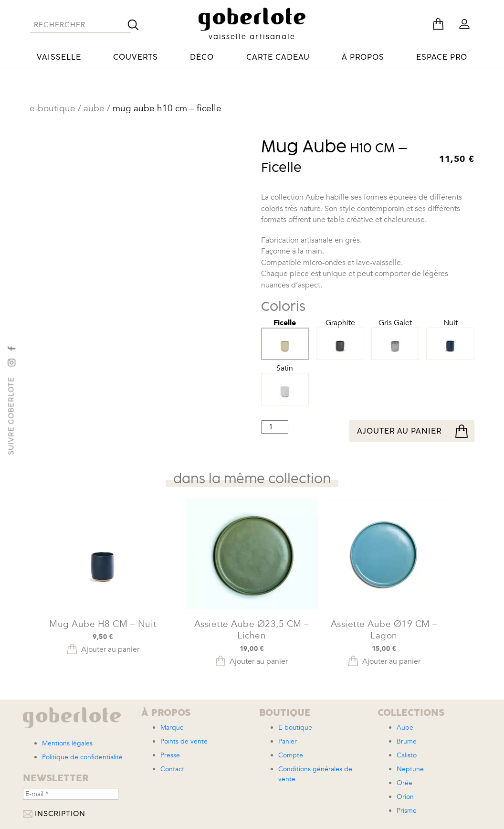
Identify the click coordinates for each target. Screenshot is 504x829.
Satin (285, 379)
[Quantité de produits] (275, 427)
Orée (404, 783)
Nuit (450, 333)
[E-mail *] (71, 794)
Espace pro (442, 57)
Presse (170, 755)
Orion (405, 797)
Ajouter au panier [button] (110, 649)
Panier (288, 741)
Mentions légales (67, 743)
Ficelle (285, 333)
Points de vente (184, 741)
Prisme (407, 811)
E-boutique (52, 108)
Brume (407, 741)
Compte (291, 755)
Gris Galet (395, 333)
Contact (172, 769)
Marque (172, 728)
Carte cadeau (278, 57)
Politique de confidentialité (82, 757)
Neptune (410, 769)
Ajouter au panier (399, 431)
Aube (94, 108)
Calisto (407, 755)
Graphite (340, 333)
